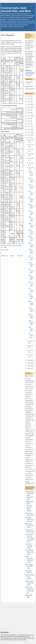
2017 (29, 118)
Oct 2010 (31, 149)
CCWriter (30, 376)
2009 (29, 360)
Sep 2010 (31, 154)
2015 (29, 124)
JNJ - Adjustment (31, 277)
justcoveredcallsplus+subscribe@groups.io (30, 74)
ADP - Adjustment (31, 322)
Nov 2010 (31, 144)
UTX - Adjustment (31, 186)
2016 (29, 121)
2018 (29, 116)
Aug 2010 (31, 158)
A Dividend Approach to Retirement (29, 519)
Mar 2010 (31, 345)
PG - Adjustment (31, 212)
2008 (29, 363)
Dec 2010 (31, 140)
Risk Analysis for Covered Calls (29, 566)
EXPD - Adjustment (31, 296)
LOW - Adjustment (31, 251)
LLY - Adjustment (31, 258)
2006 (29, 369)
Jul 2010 (31, 163)
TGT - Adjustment (31, 193)
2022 (29, 104)
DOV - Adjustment (31, 303)
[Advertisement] (15, 617)
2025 (29, 96)
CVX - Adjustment (31, 309)
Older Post (20, 256)
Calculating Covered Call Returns (30, 525)
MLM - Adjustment (31, 232)
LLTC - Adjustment (31, 264)
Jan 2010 (31, 355)
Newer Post (4, 256)
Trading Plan (29, 89)
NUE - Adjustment (31, 225)
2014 (29, 127)
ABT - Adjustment (31, 329)
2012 (29, 132)
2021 (29, 107)
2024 (29, 99)
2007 (29, 366)
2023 (29, 102)
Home (12, 256)
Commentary (29, 82)
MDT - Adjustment (31, 245)
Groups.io (30, 42)
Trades (7, 250)
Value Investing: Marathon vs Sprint (30, 583)
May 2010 (32, 168)
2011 (29, 135)
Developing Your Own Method (29, 546)
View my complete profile (30, 482)
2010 (29, 138)
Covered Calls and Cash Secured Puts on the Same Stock (30, 538)
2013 (29, 129)
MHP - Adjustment (31, 238)
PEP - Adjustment (31, 219)
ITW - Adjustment (31, 284)
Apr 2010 (31, 341)
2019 (29, 113)
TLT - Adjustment (31, 335)
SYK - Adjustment (8, 35)
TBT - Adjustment (31, 199)
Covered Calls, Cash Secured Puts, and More (16, 9)
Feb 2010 (31, 350)
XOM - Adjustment (31, 173)
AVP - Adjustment (31, 316)
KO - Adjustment (31, 271)
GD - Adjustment (31, 290)
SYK (15, 42)
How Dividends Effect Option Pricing (30, 552)
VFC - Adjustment (31, 180)
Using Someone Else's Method (30, 577)
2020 (29, 110)
